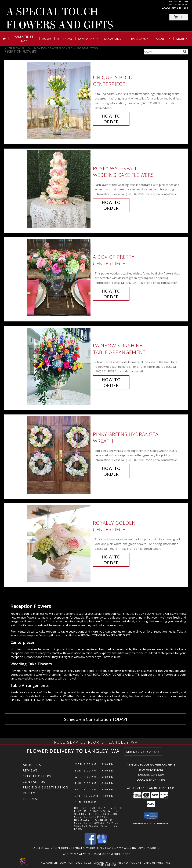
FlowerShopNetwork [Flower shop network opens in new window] (99, 863)
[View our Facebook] (90, 844)
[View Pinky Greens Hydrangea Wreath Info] (59, 454)
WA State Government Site (112, 854)
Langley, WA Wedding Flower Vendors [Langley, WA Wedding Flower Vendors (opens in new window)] (133, 848)
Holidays (140, 39)
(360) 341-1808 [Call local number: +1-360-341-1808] (179, 8)
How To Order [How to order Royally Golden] (111, 560)
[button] (179, 17)
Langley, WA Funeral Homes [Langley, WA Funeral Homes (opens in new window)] (52, 848)
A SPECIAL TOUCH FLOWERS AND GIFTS (60, 18)
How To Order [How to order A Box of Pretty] (111, 294)
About (163, 39)
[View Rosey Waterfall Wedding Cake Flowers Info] (59, 188)
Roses (47, 39)
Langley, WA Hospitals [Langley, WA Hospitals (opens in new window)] (89, 848)
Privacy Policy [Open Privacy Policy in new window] (128, 863)
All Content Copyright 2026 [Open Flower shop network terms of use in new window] (61, 863)
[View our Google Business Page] (102, 844)
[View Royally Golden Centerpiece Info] (59, 543)
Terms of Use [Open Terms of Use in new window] (107, 865)
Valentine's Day (24, 39)
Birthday (65, 39)
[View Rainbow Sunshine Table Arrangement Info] (59, 366)
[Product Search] (163, 52)
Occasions (115, 39)
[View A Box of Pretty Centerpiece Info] (59, 277)
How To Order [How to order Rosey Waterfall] (111, 205)
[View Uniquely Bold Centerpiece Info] (59, 100)
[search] (185, 52)
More (183, 39)
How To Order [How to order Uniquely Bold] (111, 119)
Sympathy (88, 39)
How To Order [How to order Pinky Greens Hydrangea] (111, 471)
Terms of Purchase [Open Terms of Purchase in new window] (157, 863)
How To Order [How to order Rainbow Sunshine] (111, 382)
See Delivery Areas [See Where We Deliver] (143, 752)
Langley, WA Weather (76, 854)
